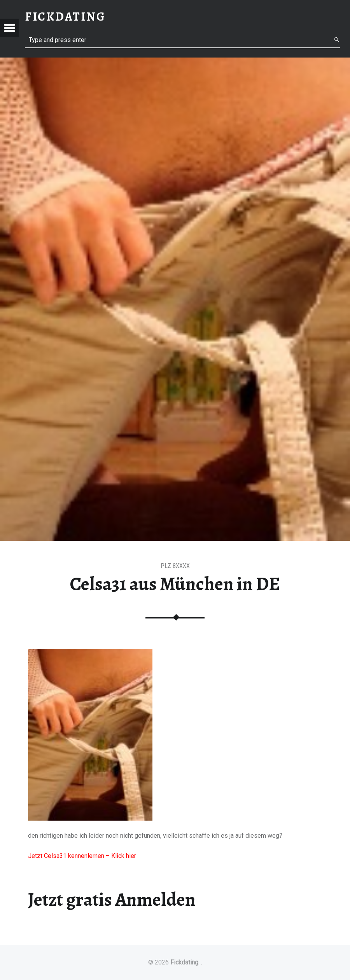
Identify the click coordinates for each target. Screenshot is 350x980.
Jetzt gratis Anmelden (112, 900)
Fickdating (184, 962)
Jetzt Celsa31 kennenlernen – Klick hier (82, 856)
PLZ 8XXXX (175, 566)
